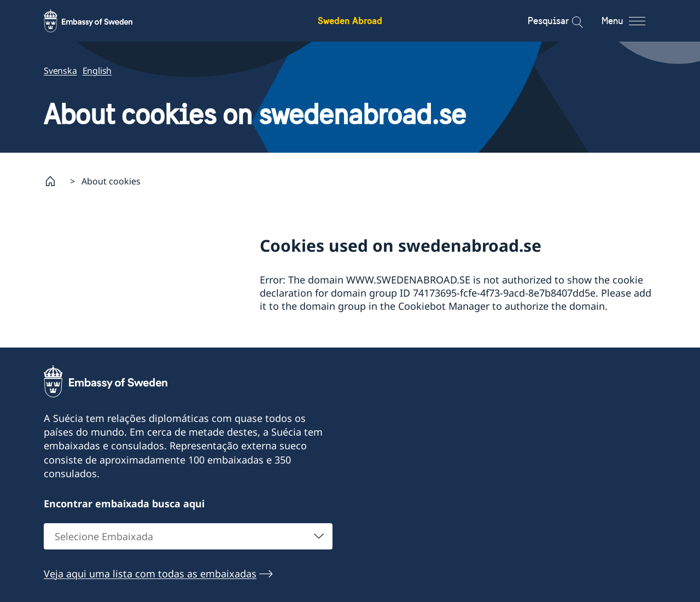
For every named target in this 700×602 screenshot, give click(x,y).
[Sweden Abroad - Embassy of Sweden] (98, 21)
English (97, 71)
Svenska (60, 71)
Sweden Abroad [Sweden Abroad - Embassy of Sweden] (350, 21)
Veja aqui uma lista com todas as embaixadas (150, 573)
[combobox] (188, 536)
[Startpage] (55, 181)
